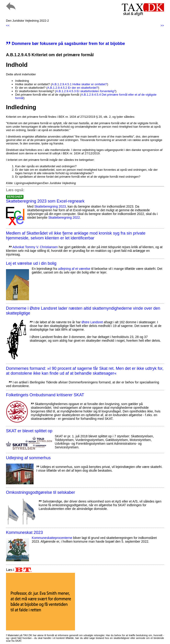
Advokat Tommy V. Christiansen (35, 247)
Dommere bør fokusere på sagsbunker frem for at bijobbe (65, 44)
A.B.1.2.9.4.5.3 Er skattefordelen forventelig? (86, 91)
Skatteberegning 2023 (50, 206)
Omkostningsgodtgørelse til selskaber (40, 492)
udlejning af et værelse (74, 269)
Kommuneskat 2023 (24, 532)
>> (162, 25)
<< (8, 25)
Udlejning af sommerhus (28, 458)
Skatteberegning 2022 (64, 218)
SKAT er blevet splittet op (29, 431)
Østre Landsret (92, 322)
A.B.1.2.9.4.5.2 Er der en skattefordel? (73, 88)
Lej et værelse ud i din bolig (31, 263)
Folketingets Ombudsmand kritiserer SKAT (45, 395)
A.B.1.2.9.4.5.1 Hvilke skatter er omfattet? (79, 84)
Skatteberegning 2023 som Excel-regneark (45, 201)
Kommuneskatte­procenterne (52, 538)
